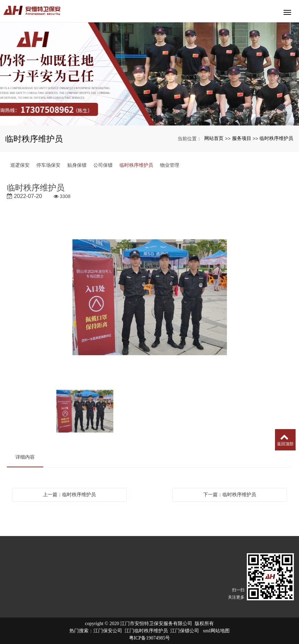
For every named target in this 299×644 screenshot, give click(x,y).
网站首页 (214, 138)
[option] (150, 298)
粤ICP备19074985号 (150, 638)
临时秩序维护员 (276, 138)
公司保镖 (103, 165)
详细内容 (25, 457)
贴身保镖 (77, 165)
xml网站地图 (216, 631)
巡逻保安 (20, 165)
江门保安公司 (108, 631)
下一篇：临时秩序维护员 (230, 494)
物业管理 (170, 165)
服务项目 (242, 138)
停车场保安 (48, 165)
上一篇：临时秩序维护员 (69, 494)
